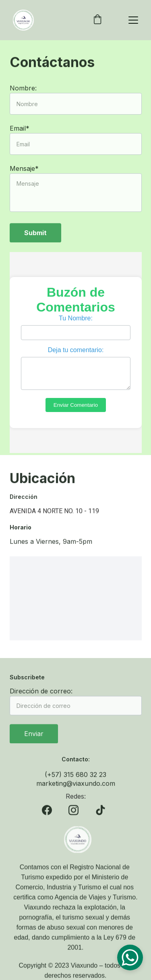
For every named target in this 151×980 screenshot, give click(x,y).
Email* (20, 140)
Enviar (34, 738)
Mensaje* (24, 180)
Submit (35, 245)
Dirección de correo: (41, 696)
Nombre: (23, 100)
